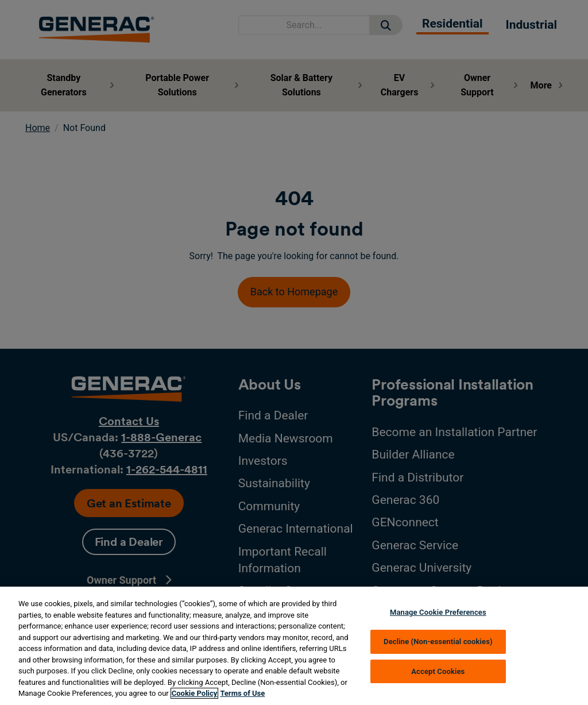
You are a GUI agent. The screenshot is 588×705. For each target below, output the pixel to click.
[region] (294, 646)
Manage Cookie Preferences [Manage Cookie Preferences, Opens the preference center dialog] (438, 612)
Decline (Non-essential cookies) (438, 642)
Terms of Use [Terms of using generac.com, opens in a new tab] (242, 693)
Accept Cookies (438, 671)
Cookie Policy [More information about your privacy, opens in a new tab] (195, 693)
